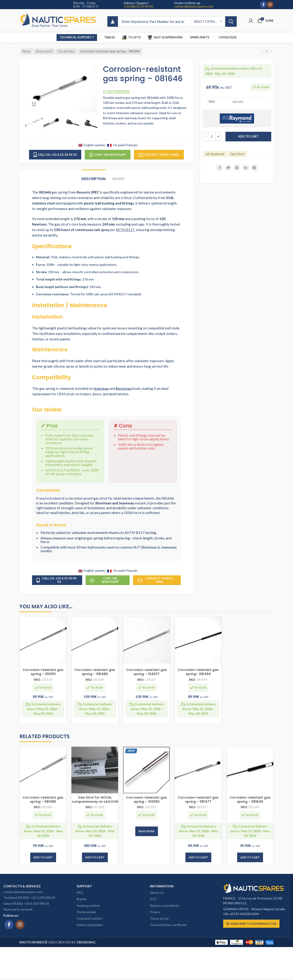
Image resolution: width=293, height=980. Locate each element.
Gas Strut (237, 154)
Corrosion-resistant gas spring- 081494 (198, 672)
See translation (116, 91)
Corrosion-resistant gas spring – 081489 (95, 672)
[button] (43, 857)
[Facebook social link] (263, 5)
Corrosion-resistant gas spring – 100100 (43, 672)
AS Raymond (215, 154)
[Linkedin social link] (246, 168)
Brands (82, 899)
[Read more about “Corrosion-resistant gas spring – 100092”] (147, 831)
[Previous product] (262, 51)
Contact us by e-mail (159, 155)
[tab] (94, 176)
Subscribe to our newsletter (251, 924)
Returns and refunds (165, 906)
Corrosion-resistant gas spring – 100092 (146, 800)
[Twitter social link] (228, 168)
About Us (157, 892)
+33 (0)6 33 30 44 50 (138, 6)
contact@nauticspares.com (194, 6)
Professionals (86, 912)
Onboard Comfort (90, 918)
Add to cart (248, 136)
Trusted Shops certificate (168, 925)
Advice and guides (90, 925)
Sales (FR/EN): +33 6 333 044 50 (26, 903)
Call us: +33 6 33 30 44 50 (55, 155)
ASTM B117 (125, 230)
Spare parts (44, 51)
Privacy (155, 912)
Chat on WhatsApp (108, 155)
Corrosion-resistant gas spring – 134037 (146, 672)
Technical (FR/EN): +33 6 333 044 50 (29, 898)
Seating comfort (88, 906)
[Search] (178, 22)
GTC (153, 899)
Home (26, 51)
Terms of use (159, 918)
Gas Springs (66, 51)
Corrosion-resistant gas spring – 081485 (43, 800)
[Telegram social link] (254, 168)
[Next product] (271, 51)
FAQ (80, 892)
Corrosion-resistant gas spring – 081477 (198, 800)
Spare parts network (18, 909)
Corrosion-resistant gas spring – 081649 (250, 800)
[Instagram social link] (270, 5)
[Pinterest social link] (237, 168)
